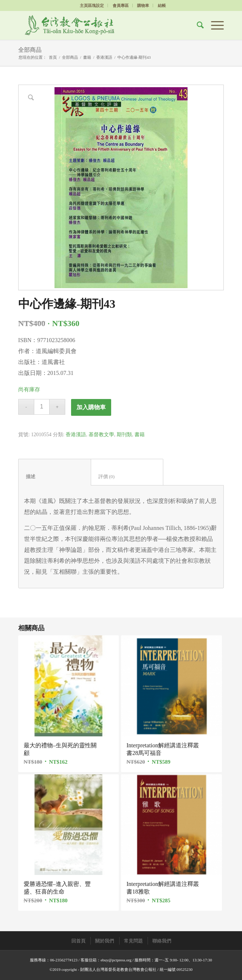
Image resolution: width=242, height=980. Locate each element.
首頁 (53, 57)
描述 (55, 477)
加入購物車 (91, 407)
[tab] (55, 472)
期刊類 (124, 435)
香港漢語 (104, 57)
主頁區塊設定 (92, 5)
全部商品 (30, 50)
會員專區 (121, 5)
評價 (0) (127, 477)
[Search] (197, 25)
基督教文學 (101, 435)
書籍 (87, 57)
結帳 (162, 5)
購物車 (143, 5)
